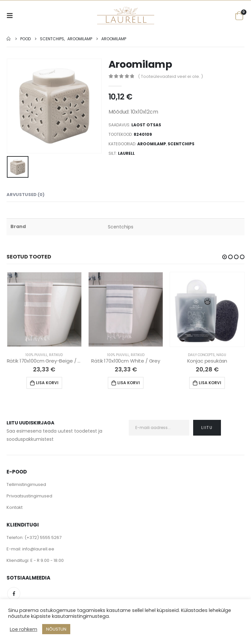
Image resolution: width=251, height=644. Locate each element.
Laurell (126, 153)
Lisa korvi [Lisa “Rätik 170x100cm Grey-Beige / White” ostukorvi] (47, 383)
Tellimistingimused (26, 485)
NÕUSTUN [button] (56, 629)
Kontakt (15, 508)
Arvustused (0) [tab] (25, 195)
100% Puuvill (36, 355)
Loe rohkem (24, 629)
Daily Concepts (201, 355)
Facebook (14, 594)
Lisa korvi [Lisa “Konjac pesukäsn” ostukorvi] (210, 383)
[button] (225, 257)
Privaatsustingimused (29, 496)
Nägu (221, 355)
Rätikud (56, 355)
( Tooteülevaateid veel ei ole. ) (170, 76)
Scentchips (181, 144)
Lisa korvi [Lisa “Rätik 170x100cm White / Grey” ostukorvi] (129, 383)
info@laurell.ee (38, 549)
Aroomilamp (152, 144)
